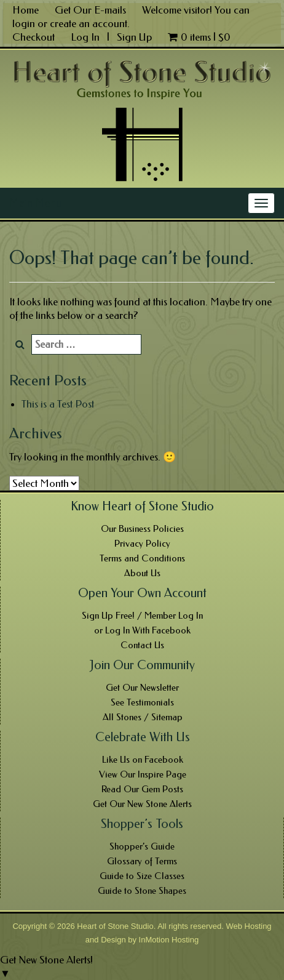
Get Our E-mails (90, 10)
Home (26, 10)
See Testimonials (142, 702)
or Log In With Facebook (142, 630)
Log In (86, 37)
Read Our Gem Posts (142, 789)
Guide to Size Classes (142, 876)
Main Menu (35, 203)
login (24, 23)
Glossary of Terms (142, 861)
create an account (89, 23)
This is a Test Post (58, 404)
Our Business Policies (142, 529)
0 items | (199, 37)
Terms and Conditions (142, 558)
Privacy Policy (142, 544)
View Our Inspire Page (143, 774)
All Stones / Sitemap (143, 717)
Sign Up (134, 37)
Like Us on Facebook (143, 760)
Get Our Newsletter (142, 688)
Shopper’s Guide (142, 846)
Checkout (34, 37)
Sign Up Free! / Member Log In (142, 616)
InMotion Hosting (169, 940)
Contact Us (142, 645)
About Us (142, 573)
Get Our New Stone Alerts (142, 804)
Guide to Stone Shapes (142, 891)
